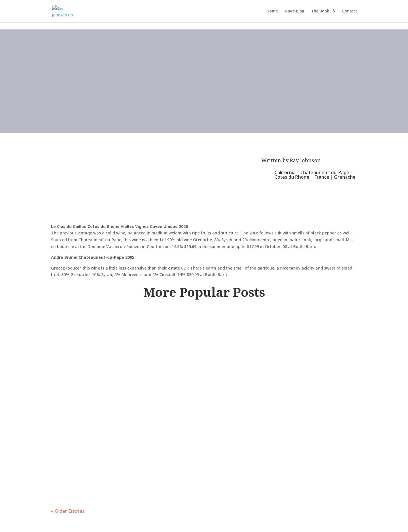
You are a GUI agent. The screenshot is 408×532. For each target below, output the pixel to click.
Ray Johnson (305, 160)
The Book (320, 12)
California (285, 172)
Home (272, 12)
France (322, 177)
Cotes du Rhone (292, 177)
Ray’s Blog (295, 12)
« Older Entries (68, 511)
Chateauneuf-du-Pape (325, 172)
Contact (350, 12)
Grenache (345, 177)
